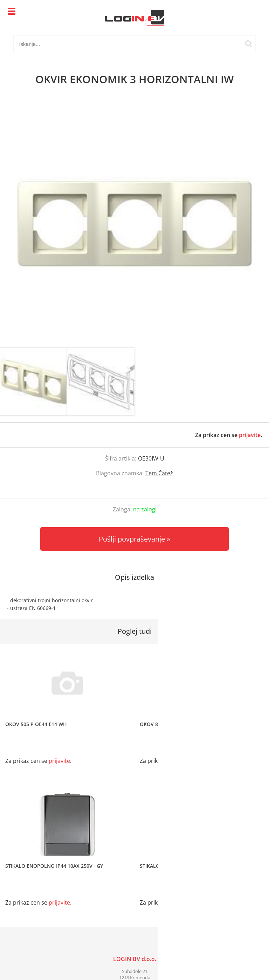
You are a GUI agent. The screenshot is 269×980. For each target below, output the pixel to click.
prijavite (250, 435)
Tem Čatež (159, 473)
